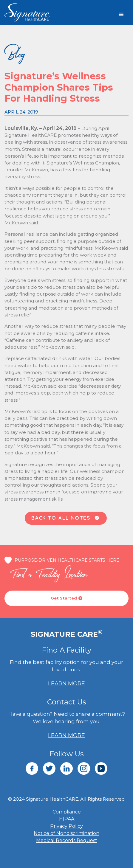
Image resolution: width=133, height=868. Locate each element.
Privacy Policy (66, 826)
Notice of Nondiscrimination (66, 833)
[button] (121, 15)
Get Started (66, 598)
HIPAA (67, 819)
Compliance (67, 812)
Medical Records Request (67, 840)
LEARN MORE (66, 684)
